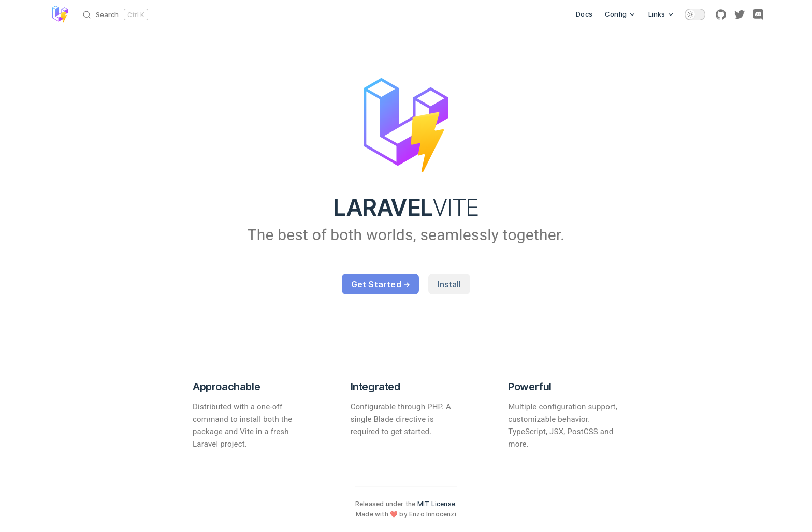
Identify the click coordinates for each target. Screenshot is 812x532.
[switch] (695, 14)
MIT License (436, 504)
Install (449, 284)
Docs (584, 14)
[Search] (117, 14)
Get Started (380, 284)
